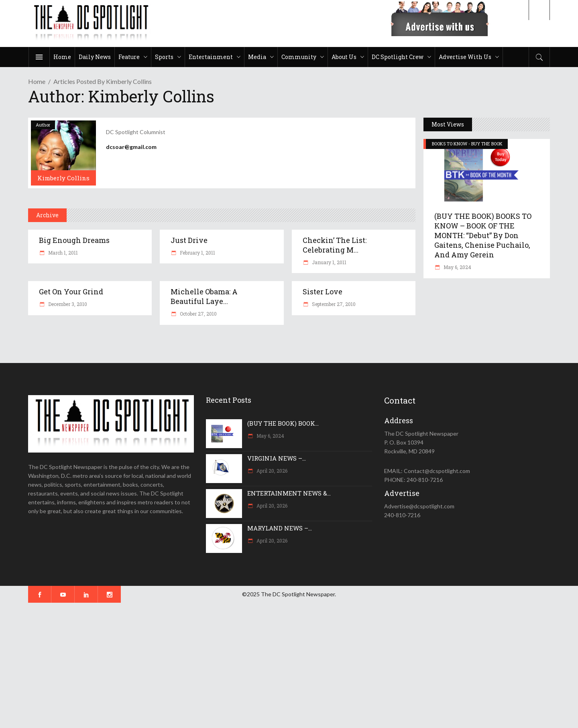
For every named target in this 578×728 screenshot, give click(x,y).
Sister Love (323, 292)
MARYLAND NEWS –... (280, 528)
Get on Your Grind (71, 292)
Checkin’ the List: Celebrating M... (335, 245)
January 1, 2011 (329, 262)
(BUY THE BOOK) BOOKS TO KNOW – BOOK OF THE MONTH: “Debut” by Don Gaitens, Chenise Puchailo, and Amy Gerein (483, 235)
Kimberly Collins (63, 178)
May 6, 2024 (457, 267)
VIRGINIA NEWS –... (277, 458)
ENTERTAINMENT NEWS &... (289, 493)
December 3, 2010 (67, 304)
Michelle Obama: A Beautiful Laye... (204, 296)
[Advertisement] (241, 665)
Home (37, 81)
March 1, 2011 (62, 253)
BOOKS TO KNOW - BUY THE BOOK (467, 144)
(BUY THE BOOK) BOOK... (283, 423)
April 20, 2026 (271, 471)
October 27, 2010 (198, 314)
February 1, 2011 (197, 253)
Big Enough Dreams (74, 240)
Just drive (189, 240)
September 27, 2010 (333, 304)
